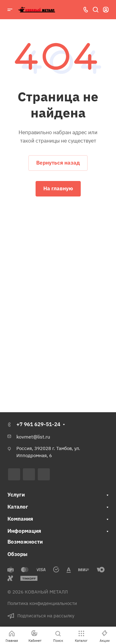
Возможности (25, 542)
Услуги (16, 495)
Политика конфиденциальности (42, 603)
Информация (24, 531)
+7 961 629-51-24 (38, 424)
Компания (20, 519)
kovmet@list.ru (33, 437)
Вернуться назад (58, 163)
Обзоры (17, 554)
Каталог (18, 507)
